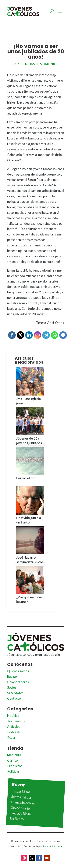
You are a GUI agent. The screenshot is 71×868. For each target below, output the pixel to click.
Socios (12, 687)
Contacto (14, 698)
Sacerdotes (15, 693)
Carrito (12, 760)
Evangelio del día (23, 803)
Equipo (12, 676)
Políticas (13, 771)
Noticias (13, 716)
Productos (15, 766)
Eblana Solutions (53, 846)
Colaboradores (18, 682)
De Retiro (17, 819)
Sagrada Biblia (20, 813)
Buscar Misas (21, 792)
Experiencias (24, 64)
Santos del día (21, 797)
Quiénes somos (18, 671)
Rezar (11, 738)
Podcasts (14, 732)
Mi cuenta (14, 755)
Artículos (14, 727)
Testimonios (47, 64)
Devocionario (20, 808)
